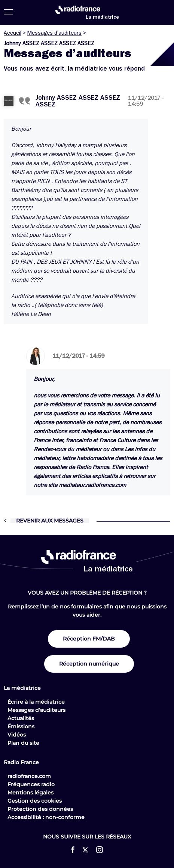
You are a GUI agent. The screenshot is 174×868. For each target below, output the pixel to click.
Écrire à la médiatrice (36, 702)
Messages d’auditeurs (54, 33)
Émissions (21, 726)
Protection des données (40, 809)
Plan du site (23, 743)
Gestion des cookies (35, 801)
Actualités (21, 718)
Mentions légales (30, 793)
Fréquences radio (31, 784)
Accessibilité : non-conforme (46, 817)
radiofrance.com (29, 776)
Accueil (13, 33)
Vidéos (17, 735)
